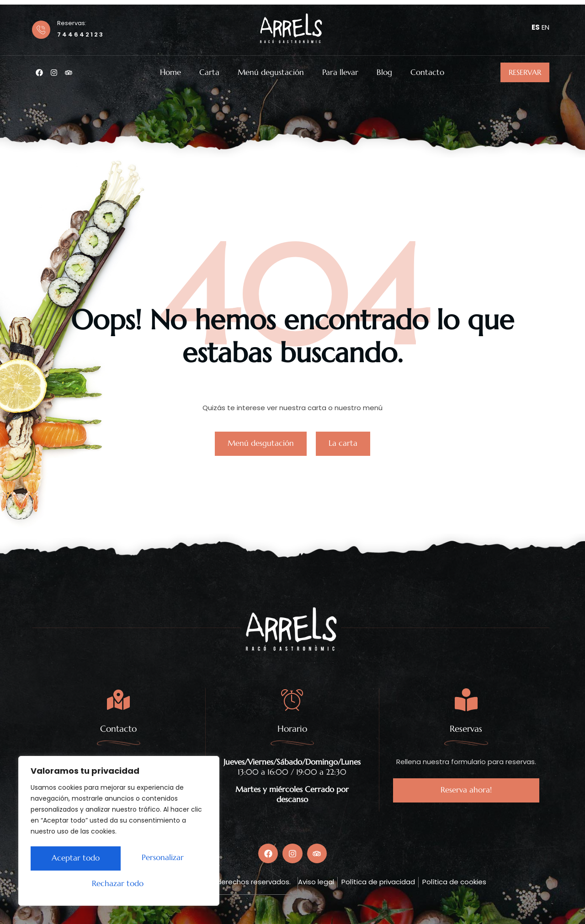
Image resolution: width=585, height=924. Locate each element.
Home (170, 72)
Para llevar (340, 72)
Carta (209, 72)
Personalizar (70, 860)
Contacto (427, 72)
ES (536, 27)
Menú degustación (271, 72)
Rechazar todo (159, 860)
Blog (384, 72)
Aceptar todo (119, 884)
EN (545, 27)
